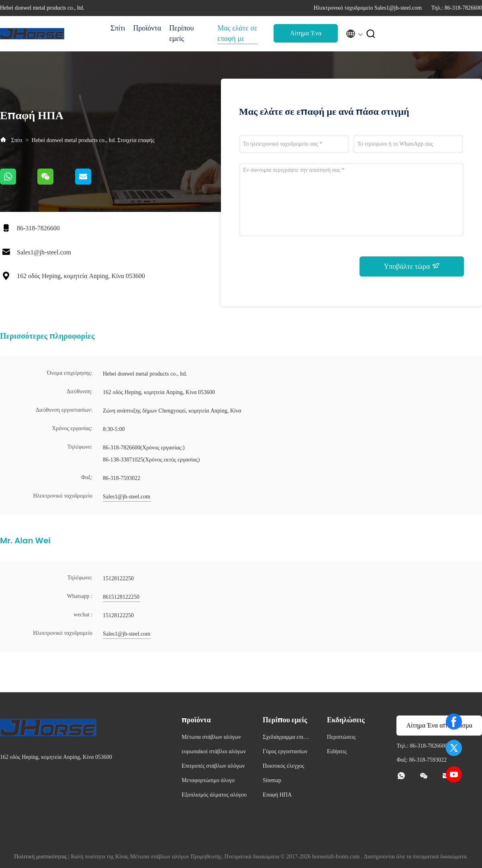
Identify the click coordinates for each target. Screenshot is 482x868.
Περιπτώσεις (341, 737)
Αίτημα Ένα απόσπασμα (306, 36)
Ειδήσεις (337, 751)
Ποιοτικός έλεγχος (283, 766)
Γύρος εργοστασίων (285, 751)
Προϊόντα (147, 28)
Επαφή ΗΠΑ (277, 795)
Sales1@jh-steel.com (44, 252)
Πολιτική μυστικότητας (40, 857)
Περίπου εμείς (181, 33)
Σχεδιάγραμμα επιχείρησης (286, 738)
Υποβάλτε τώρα (412, 266)
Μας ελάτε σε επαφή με (237, 33)
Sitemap (272, 780)
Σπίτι (118, 28)
